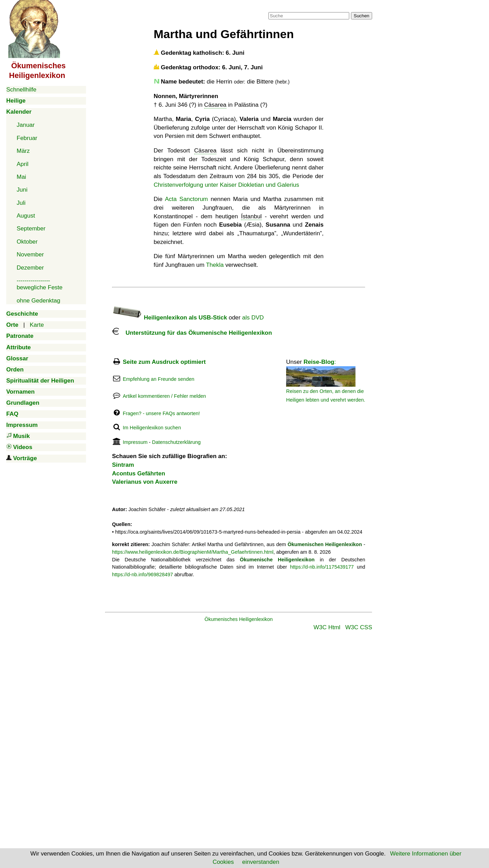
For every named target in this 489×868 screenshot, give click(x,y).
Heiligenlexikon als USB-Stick (170, 318)
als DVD (253, 318)
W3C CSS (359, 627)
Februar (27, 138)
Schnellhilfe (21, 90)
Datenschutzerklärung (176, 442)
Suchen (362, 16)
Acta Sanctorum (186, 199)
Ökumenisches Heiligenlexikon (239, 619)
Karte (37, 325)
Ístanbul (251, 216)
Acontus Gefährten (139, 474)
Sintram (123, 465)
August (26, 216)
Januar (26, 125)
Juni (22, 190)
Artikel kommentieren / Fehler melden (164, 396)
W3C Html (327, 627)
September (31, 229)
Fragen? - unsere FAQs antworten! (161, 413)
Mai (21, 177)
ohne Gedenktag (38, 301)
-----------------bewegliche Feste (40, 284)
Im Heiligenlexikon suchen (152, 428)
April (23, 164)
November (30, 255)
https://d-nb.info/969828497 (143, 575)
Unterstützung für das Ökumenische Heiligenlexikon (192, 333)
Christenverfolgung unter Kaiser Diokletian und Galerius (226, 185)
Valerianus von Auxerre (145, 482)
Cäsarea (215, 105)
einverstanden (261, 862)
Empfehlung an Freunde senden (158, 379)
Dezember (30, 268)
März (23, 151)
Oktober (27, 242)
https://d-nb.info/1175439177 (322, 567)
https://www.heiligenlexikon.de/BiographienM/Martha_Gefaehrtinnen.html (193, 552)
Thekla (215, 265)
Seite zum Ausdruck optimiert (164, 362)
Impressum (135, 442)
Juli (21, 203)
